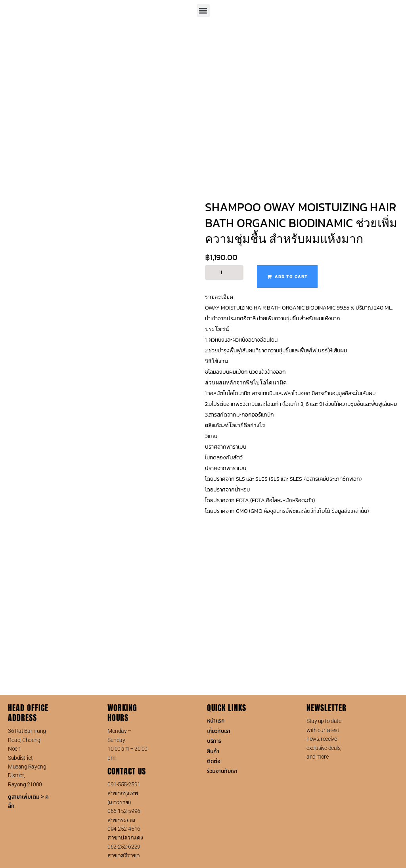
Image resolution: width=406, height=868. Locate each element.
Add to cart (291, 277)
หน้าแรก (216, 721)
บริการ (214, 741)
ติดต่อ (214, 761)
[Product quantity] (224, 272)
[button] (203, 11)
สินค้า (213, 751)
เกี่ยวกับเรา (219, 731)
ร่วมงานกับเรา (222, 771)
